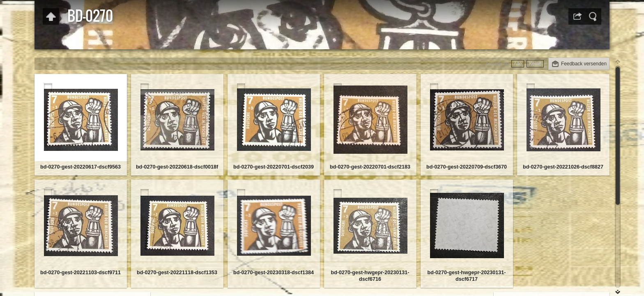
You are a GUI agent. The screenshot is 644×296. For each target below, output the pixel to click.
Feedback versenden (584, 64)
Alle (518, 64)
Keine (535, 64)
